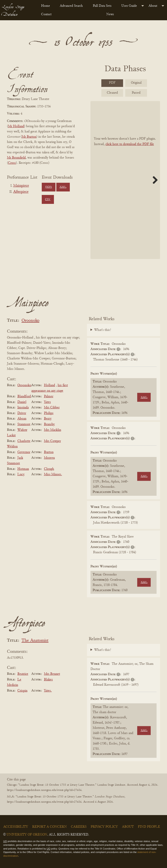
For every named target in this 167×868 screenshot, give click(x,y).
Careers (79, 827)
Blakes (48, 680)
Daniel (22, 402)
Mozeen (49, 458)
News (110, 14)
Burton (49, 452)
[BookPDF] (125, 180)
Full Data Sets (102, 6)
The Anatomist (35, 641)
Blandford (24, 396)
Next (154, 180)
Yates (47, 402)
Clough (49, 469)
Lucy (21, 474)
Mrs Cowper (52, 441)
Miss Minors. (53, 474)
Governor (24, 452)
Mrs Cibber (52, 408)
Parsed (136, 93)
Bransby (49, 424)
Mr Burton (29, 137)
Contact (46, 14)
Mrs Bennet (52, 674)
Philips (49, 413)
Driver (22, 413)
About (153, 6)
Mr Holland (16, 126)
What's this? (103, 330)
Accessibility (16, 827)
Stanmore (24, 424)
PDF (112, 83)
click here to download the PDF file (130, 144)
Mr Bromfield (16, 158)
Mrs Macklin (53, 430)
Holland (49, 385)
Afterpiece (21, 192)
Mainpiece (21, 186)
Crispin (22, 691)
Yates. (48, 691)
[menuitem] (47, 6)
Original (136, 83)
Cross (12, 163)
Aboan (22, 419)
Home (46, 6)
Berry (48, 419)
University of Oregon (27, 835)
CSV (48, 200)
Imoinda (23, 408)
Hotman (23, 469)
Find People (149, 827)
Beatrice (23, 674)
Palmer (49, 396)
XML (63, 187)
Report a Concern (49, 827)
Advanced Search (71, 6)
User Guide (129, 6)
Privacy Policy (104, 827)
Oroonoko (30, 321)
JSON (48, 187)
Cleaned (112, 93)
